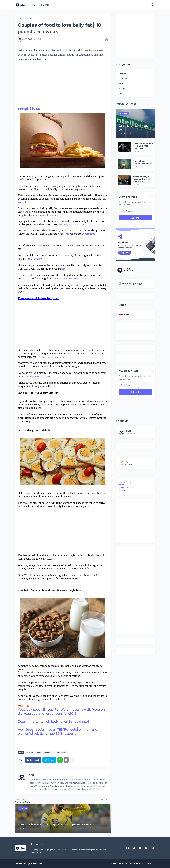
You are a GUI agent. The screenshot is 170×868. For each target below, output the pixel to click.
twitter (121, 83)
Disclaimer (123, 490)
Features (45, 5)
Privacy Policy (136, 863)
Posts (124, 462)
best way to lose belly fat (55, 357)
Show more (131, 434)
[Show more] (73, 760)
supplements (88, 234)
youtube (122, 88)
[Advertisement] (63, 87)
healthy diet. (49, 752)
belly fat (29, 18)
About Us (123, 863)
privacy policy (125, 482)
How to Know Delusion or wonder (142, 162)
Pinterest (123, 74)
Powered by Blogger (131, 283)
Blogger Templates (34, 863)
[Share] (106, 39)
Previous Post (23, 799)
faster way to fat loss (39, 376)
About (121, 485)
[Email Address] (135, 211)
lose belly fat (24, 202)
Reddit (122, 93)
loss (67, 234)
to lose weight (51, 215)
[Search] (153, 5)
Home (34, 5)
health (38, 752)
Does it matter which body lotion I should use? (54, 721)
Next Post (105, 799)
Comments (127, 465)
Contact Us (124, 487)
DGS (128, 431)
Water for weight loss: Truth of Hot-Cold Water (142, 179)
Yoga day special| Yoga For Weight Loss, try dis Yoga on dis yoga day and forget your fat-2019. (61, 711)
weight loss (29, 108)
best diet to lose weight (69, 279)
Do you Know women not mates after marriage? (143, 146)
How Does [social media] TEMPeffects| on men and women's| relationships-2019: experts (58, 731)
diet (87, 189)
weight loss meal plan (74, 224)
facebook (123, 79)
